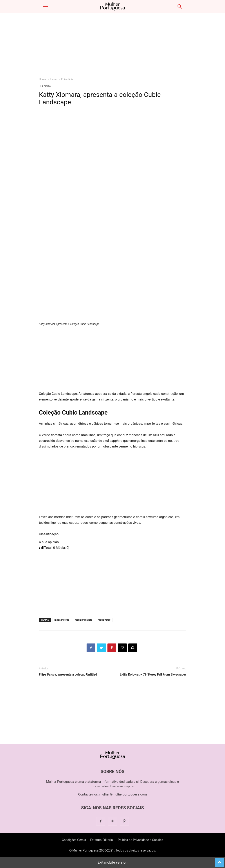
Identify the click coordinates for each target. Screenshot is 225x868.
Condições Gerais (74, 840)
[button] (45, 7)
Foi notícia (67, 79)
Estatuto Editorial (102, 840)
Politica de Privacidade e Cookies (140, 840)
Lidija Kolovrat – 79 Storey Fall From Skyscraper (153, 674)
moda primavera (83, 620)
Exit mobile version (112, 862)
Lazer (54, 79)
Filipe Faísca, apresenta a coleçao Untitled (68, 674)
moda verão (104, 620)
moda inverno (62, 620)
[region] (112, 47)
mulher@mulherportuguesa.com (123, 794)
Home (42, 79)
